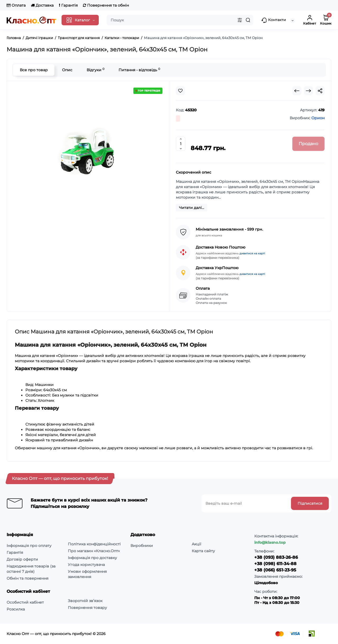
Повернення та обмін (106, 5)
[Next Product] (308, 91)
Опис (67, 70)
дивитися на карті (252, 253)
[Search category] (240, 20)
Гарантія (68, 5)
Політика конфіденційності (94, 544)
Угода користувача (86, 565)
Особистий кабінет (25, 602)
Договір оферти (22, 559)
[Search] (248, 20)
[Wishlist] (180, 91)
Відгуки (95, 70)
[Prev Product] (297, 91)
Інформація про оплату (29, 546)
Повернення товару (87, 608)
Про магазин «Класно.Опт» (94, 551)
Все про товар (34, 70)
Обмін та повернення (27, 578)
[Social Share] (320, 91)
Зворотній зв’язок (85, 601)
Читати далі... (192, 208)
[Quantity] (181, 144)
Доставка (42, 5)
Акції (196, 544)
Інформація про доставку (92, 558)
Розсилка (16, 609)
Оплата (16, 5)
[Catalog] (80, 20)
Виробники (142, 546)
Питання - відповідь (139, 70)
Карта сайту (203, 551)
